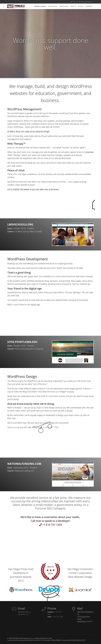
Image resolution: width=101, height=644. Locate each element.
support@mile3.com (24, 612)
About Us (73, 6)
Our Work (81, 6)
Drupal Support (64, 6)
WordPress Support (40, 6)
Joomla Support (53, 6)
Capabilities (89, 6)
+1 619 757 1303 (77, 2)
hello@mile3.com (88, 2)
